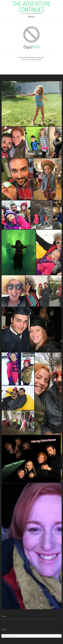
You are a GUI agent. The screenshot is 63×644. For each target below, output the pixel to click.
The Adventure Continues (31, 6)
